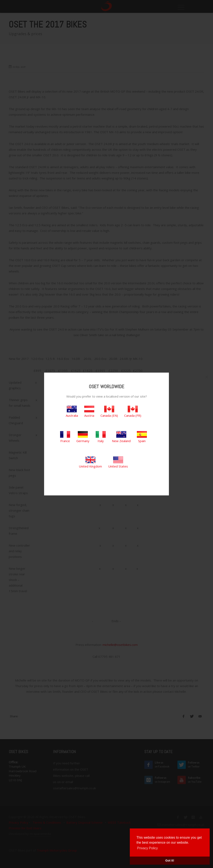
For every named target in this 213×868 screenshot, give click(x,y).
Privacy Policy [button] (147, 848)
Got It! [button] (170, 861)
